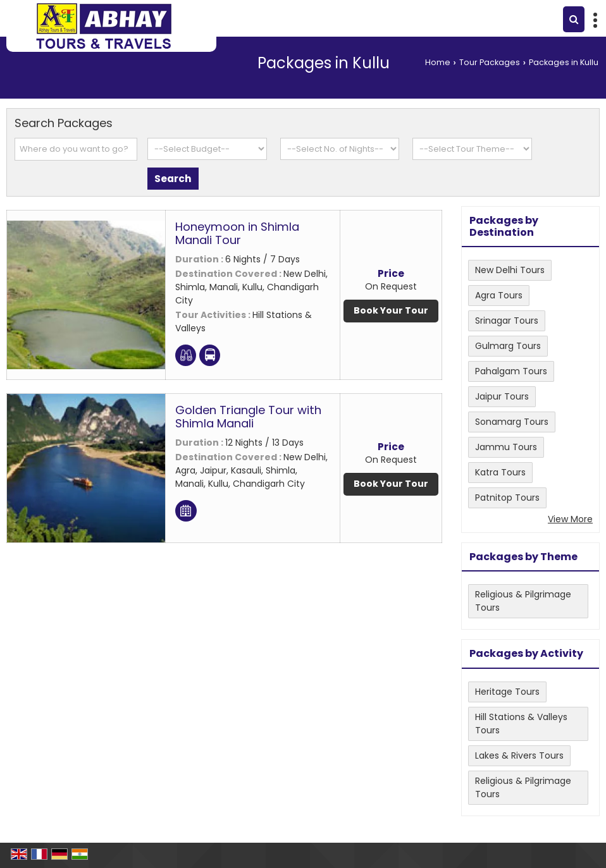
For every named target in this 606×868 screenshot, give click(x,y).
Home (438, 62)
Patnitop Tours (507, 498)
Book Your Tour (391, 310)
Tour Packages (490, 62)
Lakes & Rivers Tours (519, 755)
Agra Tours (499, 295)
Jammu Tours (506, 447)
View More (570, 519)
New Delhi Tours (510, 270)
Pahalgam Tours (511, 371)
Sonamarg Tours (512, 422)
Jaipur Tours (502, 396)
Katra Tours (500, 472)
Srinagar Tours (507, 321)
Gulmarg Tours (508, 346)
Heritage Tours (507, 692)
